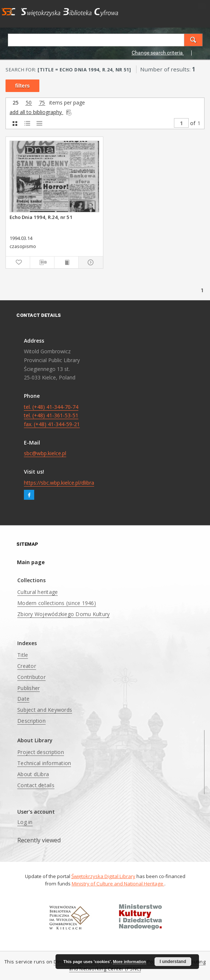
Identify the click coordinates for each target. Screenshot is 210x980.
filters (22, 86)
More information (129, 962)
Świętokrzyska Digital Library (103, 876)
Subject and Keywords (45, 710)
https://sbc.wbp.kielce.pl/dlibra (59, 483)
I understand (173, 962)
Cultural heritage (38, 592)
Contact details (36, 785)
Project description (41, 752)
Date (23, 699)
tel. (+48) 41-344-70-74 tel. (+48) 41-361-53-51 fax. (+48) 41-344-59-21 (52, 416)
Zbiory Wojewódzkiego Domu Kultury (63, 614)
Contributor (31, 677)
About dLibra (33, 774)
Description (31, 721)
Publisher (29, 688)
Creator (27, 666)
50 (29, 103)
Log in (25, 822)
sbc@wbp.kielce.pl (45, 453)
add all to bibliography (41, 112)
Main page (31, 562)
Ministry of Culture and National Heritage (118, 884)
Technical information (44, 763)
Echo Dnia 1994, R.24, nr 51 (41, 217)
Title (23, 655)
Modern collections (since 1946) (57, 603)
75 (42, 103)
